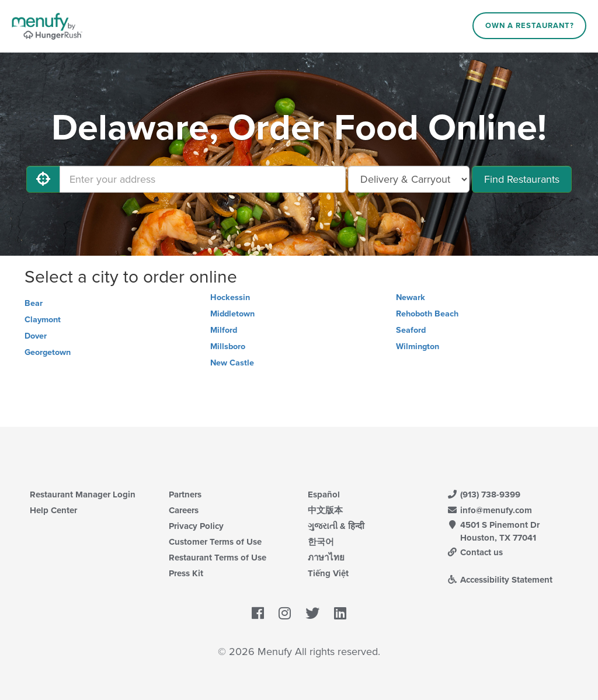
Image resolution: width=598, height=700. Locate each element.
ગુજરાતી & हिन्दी (336, 526)
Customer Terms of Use (215, 542)
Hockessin (230, 297)
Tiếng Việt (328, 573)
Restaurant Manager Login (83, 494)
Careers (184, 510)
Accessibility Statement (500, 580)
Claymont (43, 320)
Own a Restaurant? (530, 26)
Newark (411, 297)
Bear (34, 303)
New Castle (232, 363)
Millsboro (228, 346)
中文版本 (325, 510)
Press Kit (186, 573)
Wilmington (418, 346)
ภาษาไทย (326, 558)
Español (324, 494)
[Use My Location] (43, 179)
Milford (224, 330)
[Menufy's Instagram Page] (285, 614)
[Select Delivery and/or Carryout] (409, 179)
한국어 (321, 542)
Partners (185, 494)
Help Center (53, 510)
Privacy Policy (196, 526)
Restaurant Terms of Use (218, 558)
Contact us (475, 552)
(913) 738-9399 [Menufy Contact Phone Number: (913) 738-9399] (484, 494)
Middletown (232, 314)
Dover (36, 336)
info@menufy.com (489, 510)
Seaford (411, 330)
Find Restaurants (522, 179)
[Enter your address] (203, 179)
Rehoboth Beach (427, 314)
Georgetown (48, 352)
